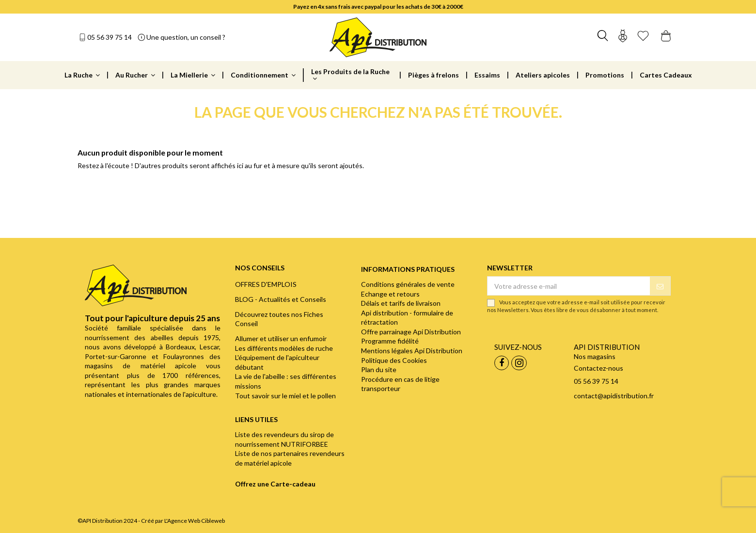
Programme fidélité (390, 341)
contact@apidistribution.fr (614, 396)
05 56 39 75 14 (110, 37)
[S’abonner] (660, 286)
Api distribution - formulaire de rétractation (407, 318)
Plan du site (379, 369)
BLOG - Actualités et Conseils (281, 299)
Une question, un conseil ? (186, 37)
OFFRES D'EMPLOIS (266, 284)
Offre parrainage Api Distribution (411, 332)
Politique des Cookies (394, 360)
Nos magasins (595, 356)
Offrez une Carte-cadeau (275, 484)
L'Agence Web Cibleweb (195, 521)
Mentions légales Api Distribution (412, 351)
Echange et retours (390, 294)
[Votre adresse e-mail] (568, 286)
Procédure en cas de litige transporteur (400, 384)
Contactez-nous (598, 368)
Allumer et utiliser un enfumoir (281, 338)
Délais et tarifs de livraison (401, 303)
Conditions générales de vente (408, 284)
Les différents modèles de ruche (284, 348)
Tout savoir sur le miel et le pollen (285, 396)
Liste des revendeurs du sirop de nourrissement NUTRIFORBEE (284, 439)
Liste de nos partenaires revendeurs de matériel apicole (290, 458)
